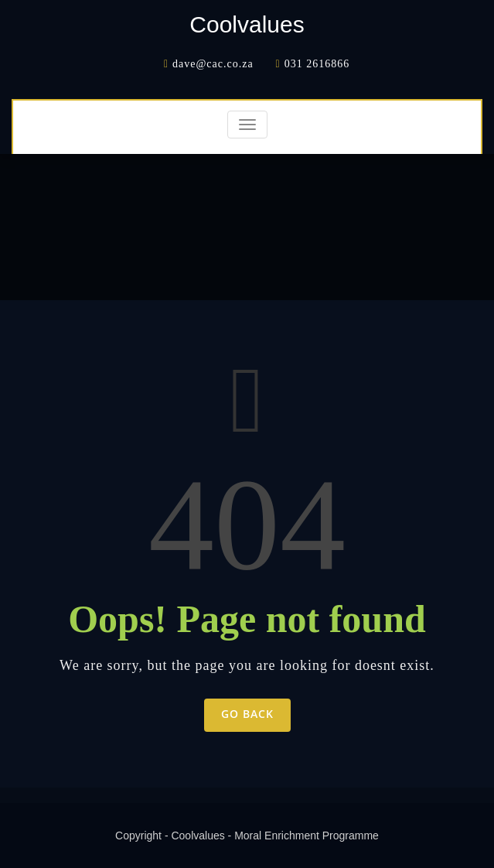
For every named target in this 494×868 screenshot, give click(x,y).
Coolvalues (247, 24)
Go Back (247, 714)
